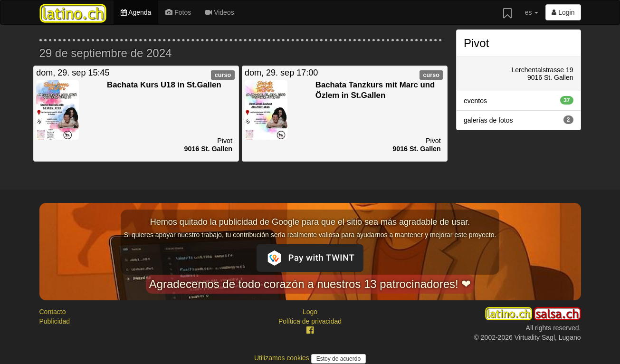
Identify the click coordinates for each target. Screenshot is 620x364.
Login (563, 12)
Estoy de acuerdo (339, 359)
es (532, 12)
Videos (219, 12)
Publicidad (55, 321)
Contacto (53, 312)
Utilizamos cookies (283, 358)
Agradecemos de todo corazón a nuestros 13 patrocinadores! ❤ (310, 284)
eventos (519, 100)
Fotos (178, 12)
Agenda (136, 12)
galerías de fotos (519, 120)
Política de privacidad (310, 321)
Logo (310, 312)
